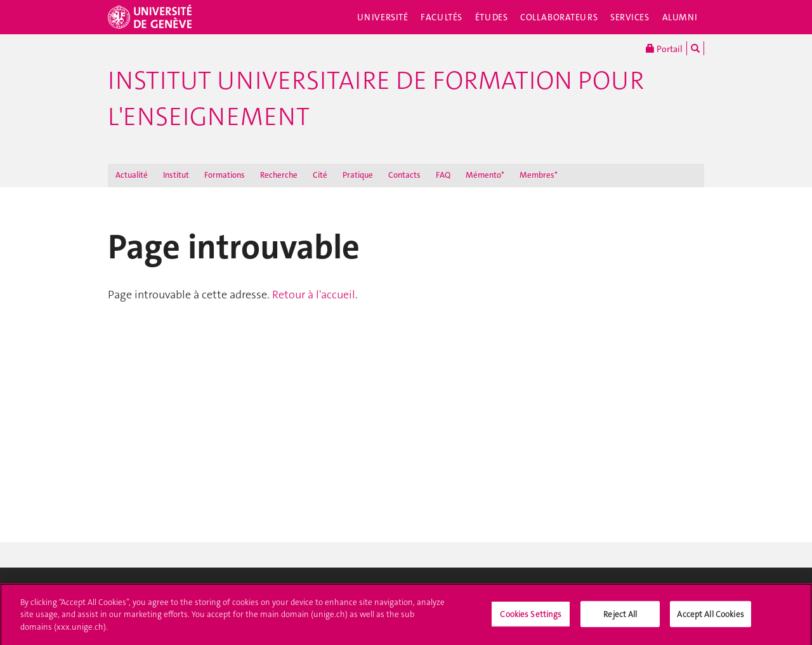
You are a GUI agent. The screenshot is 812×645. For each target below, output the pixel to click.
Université (383, 17)
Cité (320, 175)
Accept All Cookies (710, 617)
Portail (664, 48)
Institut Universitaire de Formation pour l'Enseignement (376, 99)
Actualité (132, 175)
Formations (225, 175)
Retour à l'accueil (314, 295)
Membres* (539, 175)
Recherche (279, 175)
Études (491, 17)
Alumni (680, 17)
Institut (176, 175)
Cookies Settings (531, 617)
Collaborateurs (559, 17)
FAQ (443, 175)
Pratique (358, 175)
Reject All (620, 617)
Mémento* (485, 175)
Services (630, 17)
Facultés (442, 17)
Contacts (404, 175)
